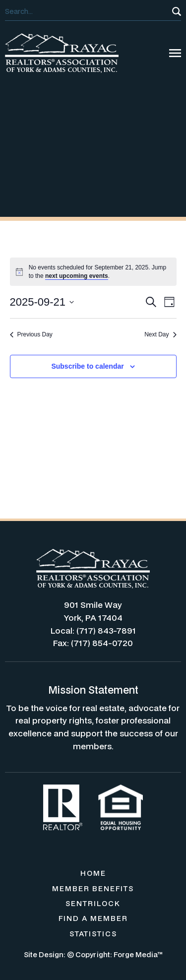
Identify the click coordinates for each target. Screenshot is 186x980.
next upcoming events (77, 276)
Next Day (160, 334)
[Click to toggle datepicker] (42, 302)
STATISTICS (93, 934)
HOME (93, 873)
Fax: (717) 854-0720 (93, 643)
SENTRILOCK (93, 903)
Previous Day (31, 334)
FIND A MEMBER (93, 918)
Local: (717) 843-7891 (93, 630)
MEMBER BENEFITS (93, 888)
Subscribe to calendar (87, 366)
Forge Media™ (138, 954)
